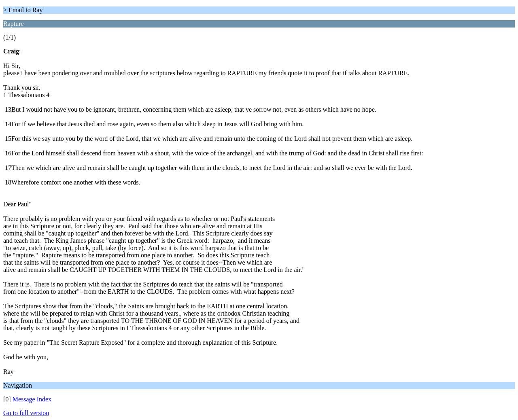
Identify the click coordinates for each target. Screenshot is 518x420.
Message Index (32, 399)
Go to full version (26, 413)
